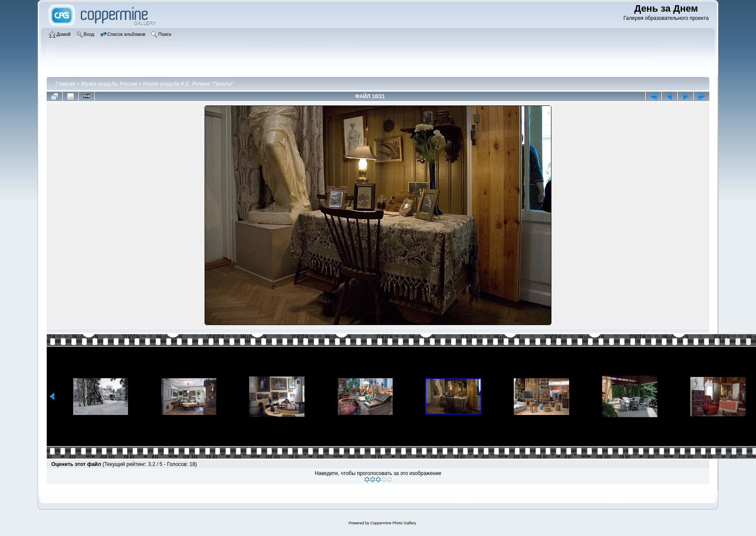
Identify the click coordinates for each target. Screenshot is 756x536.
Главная (65, 84)
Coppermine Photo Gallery (393, 523)
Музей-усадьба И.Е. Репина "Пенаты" (188, 84)
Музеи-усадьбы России (109, 84)
